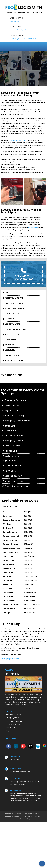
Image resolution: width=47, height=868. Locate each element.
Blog (8, 731)
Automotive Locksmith (14, 721)
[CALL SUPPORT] (23, 270)
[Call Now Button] (42, 863)
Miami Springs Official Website (11, 659)
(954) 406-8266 (15, 760)
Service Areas (11, 728)
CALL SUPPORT (24, 276)
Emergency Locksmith (14, 718)
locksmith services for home (18, 140)
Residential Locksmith (14, 714)
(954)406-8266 (15, 21)
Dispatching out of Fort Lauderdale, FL (23, 39)
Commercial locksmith (14, 724)
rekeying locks (33, 227)
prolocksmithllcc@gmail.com (20, 30)
